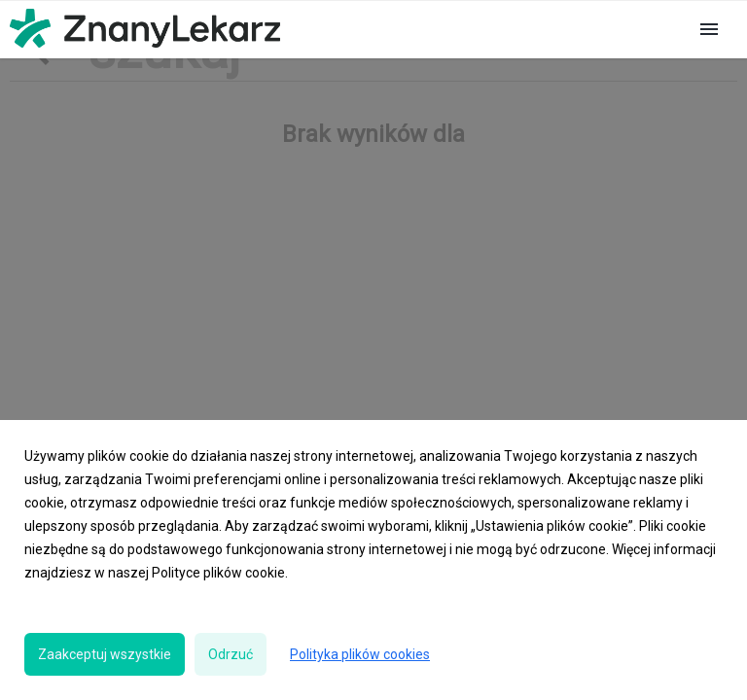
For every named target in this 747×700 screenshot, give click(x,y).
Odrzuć (231, 654)
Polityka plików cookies (360, 654)
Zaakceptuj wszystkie (105, 654)
